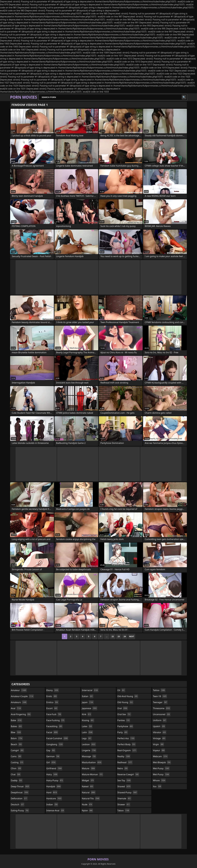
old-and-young (128, 696)
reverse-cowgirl (128, 774)
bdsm (17, 738)
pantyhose (125, 726)
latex (87, 726)
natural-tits (91, 798)
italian (88, 696)
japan (88, 702)
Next (132, 636)
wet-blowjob (162, 762)
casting (17, 762)
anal (16, 708)
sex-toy (124, 780)
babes (17, 726)
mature (89, 768)
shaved (124, 786)
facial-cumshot (57, 738)
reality (124, 756)
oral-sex (124, 714)
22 (113, 636)
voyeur (159, 750)
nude (87, 804)
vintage (159, 738)
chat (16, 774)
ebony (53, 690)
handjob (54, 786)
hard (52, 792)
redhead (125, 762)
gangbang (55, 744)
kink (87, 714)
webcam (160, 756)
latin (87, 732)
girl (51, 762)
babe (16, 720)
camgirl (17, 750)
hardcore (54, 798)
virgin (158, 744)
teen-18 (160, 696)
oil (121, 690)
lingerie (89, 750)
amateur (19, 690)
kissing (88, 720)
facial (52, 732)
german (53, 756)
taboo (124, 810)
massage (89, 756)
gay (51, 750)
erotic (52, 696)
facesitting (55, 726)
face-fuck (54, 714)
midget (88, 780)
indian (52, 804)
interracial (90, 690)
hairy (52, 774)
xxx (157, 786)
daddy (17, 780)
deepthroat (20, 792)
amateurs (19, 702)
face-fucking (56, 720)
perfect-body (127, 744)
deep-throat (20, 786)
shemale (124, 798)
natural (89, 792)
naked (88, 786)
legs (87, 738)
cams (16, 756)
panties (124, 720)
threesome (162, 708)
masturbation (92, 762)
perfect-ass (126, 738)
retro (123, 768)
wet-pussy (161, 768)
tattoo (159, 690)
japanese (89, 708)
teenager (160, 702)
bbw (16, 732)
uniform (160, 720)
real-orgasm (127, 750)
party (123, 732)
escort (52, 708)
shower (124, 804)
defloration (19, 798)
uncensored (162, 714)
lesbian (89, 744)
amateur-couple (22, 696)
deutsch (18, 804)
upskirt (159, 726)
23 (119, 636)
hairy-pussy (55, 780)
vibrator (160, 732)
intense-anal (55, 810)
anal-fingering (21, 714)
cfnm (16, 768)
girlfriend (54, 768)
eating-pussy (20, 810)
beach (17, 744)
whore (159, 780)
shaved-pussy (127, 792)
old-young (125, 702)
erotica (52, 702)
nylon (87, 810)
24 (125, 636)
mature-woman (92, 774)
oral (123, 708)
